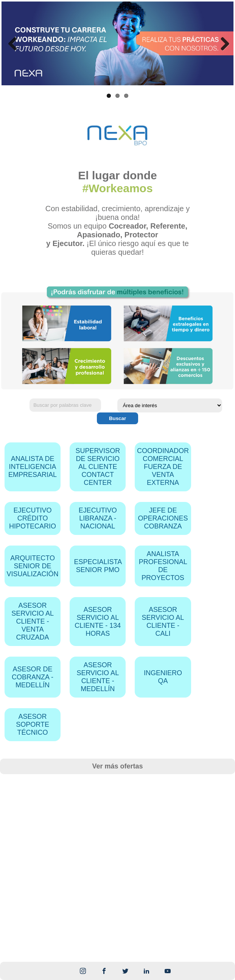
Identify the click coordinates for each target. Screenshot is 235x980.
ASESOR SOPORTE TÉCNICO (33, 724)
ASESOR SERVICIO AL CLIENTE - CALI (163, 622)
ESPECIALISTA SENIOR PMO (98, 566)
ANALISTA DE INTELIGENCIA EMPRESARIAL (33, 467)
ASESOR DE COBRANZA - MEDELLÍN (33, 677)
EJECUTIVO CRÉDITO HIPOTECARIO (33, 518)
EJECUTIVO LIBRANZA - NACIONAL (98, 518)
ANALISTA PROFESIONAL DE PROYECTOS (163, 566)
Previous (13, 44)
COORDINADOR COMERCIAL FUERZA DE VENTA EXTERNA (163, 467)
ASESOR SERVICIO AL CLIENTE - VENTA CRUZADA (33, 621)
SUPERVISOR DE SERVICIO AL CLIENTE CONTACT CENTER (98, 467)
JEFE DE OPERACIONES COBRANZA (163, 518)
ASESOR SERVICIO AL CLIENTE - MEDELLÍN (98, 677)
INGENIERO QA (163, 677)
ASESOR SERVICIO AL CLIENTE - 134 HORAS (98, 622)
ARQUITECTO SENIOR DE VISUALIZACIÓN (33, 566)
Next (222, 44)
